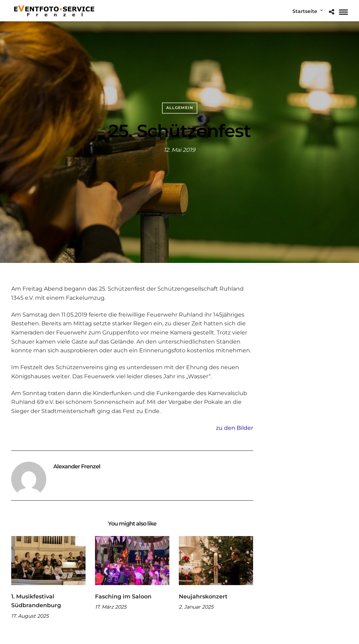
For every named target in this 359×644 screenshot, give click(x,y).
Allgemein (180, 108)
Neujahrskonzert (203, 596)
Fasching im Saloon (123, 596)
